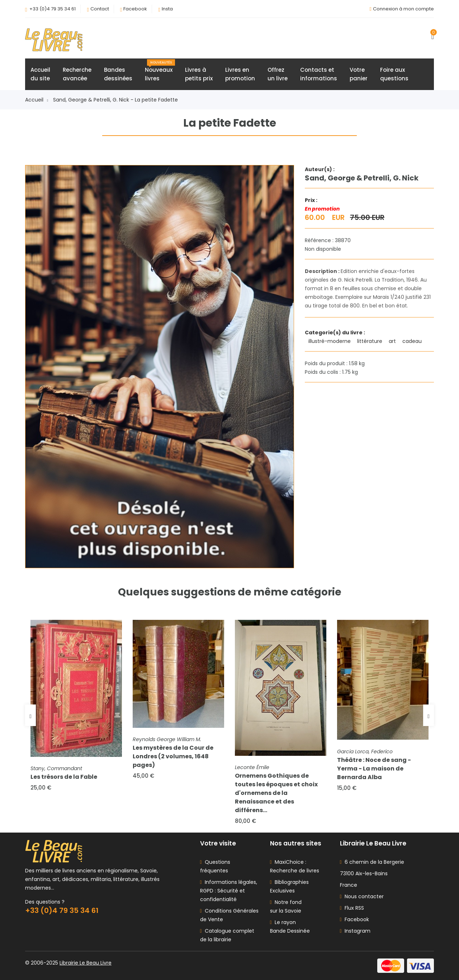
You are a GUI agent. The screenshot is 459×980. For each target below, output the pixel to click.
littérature (370, 341)
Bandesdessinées (118, 74)
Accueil (37, 100)
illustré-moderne (330, 341)
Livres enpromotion (240, 74)
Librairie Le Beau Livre (86, 963)
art (393, 341)
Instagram (355, 931)
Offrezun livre (278, 74)
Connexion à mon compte (403, 9)
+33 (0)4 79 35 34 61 (53, 9)
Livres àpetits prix (199, 74)
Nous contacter (362, 896)
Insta (167, 9)
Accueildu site (40, 74)
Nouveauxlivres (160, 71)
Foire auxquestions (394, 74)
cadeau (413, 341)
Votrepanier (359, 74)
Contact (100, 9)
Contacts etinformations (319, 74)
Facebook (135, 9)
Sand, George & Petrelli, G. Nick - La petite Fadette (115, 100)
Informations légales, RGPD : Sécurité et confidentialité (229, 891)
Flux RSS (352, 908)
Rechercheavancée (77, 74)
